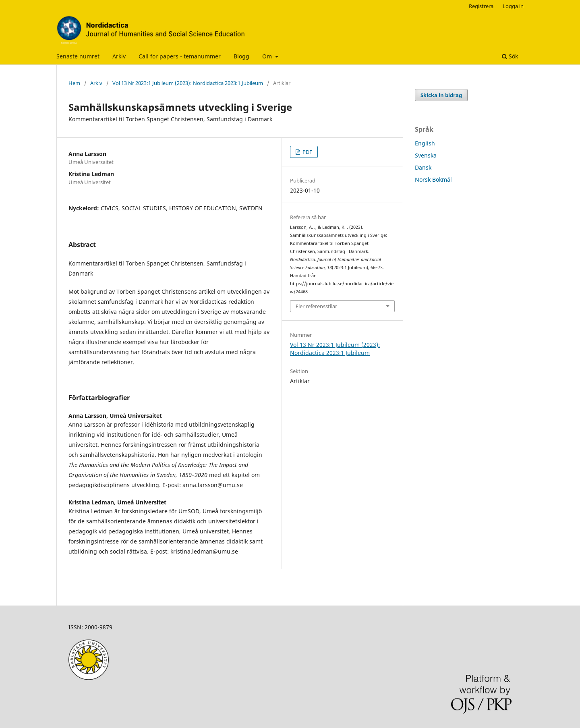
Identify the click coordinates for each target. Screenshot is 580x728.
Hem (74, 83)
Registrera (481, 6)
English (425, 143)
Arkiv (119, 56)
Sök (510, 56)
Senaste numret (78, 56)
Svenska (426, 155)
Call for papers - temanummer (180, 56)
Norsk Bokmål (433, 179)
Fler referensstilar (316, 306)
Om (268, 56)
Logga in (513, 6)
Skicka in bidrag (441, 95)
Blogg (241, 56)
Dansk (423, 167)
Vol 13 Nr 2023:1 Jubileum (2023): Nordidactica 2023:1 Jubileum (188, 83)
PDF (307, 152)
